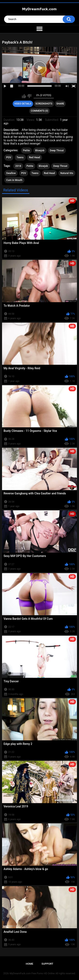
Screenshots (44, 104)
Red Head (34, 157)
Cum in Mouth (14, 180)
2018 (18, 166)
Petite (26, 150)
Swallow (11, 173)
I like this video (24, 96)
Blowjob (40, 150)
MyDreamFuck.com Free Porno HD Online (32, 973)
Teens (20, 157)
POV (9, 157)
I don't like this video (29, 96)
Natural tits (67, 173)
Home (29, 964)
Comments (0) (39, 111)
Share (60, 104)
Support (47, 964)
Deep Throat (57, 150)
